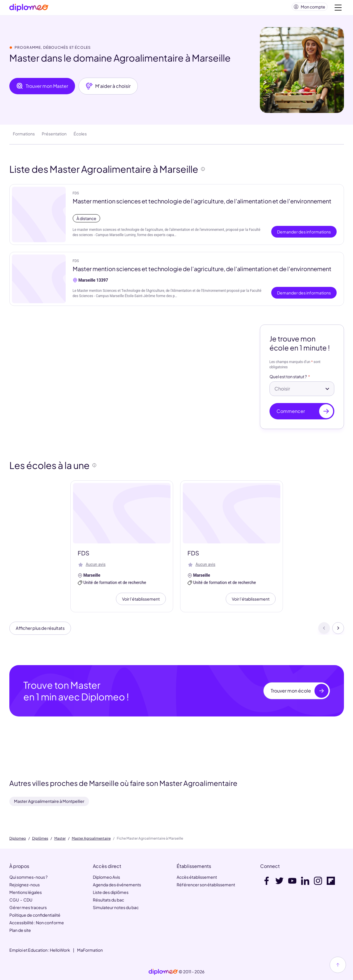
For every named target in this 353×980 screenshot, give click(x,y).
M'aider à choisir (108, 88)
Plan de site (20, 930)
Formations (24, 136)
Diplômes (40, 838)
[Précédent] (324, 631)
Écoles (80, 136)
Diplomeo (18, 838)
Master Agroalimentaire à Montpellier (49, 801)
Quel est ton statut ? (288, 379)
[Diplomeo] (29, 9)
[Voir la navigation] (338, 9)
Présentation (54, 136)
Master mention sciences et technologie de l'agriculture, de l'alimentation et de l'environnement (202, 203)
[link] (163, 972)
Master (60, 838)
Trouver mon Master (42, 88)
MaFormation (90, 950)
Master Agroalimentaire (91, 838)
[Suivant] (338, 631)
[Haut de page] (338, 965)
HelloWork (60, 950)
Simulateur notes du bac (116, 908)
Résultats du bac (108, 900)
